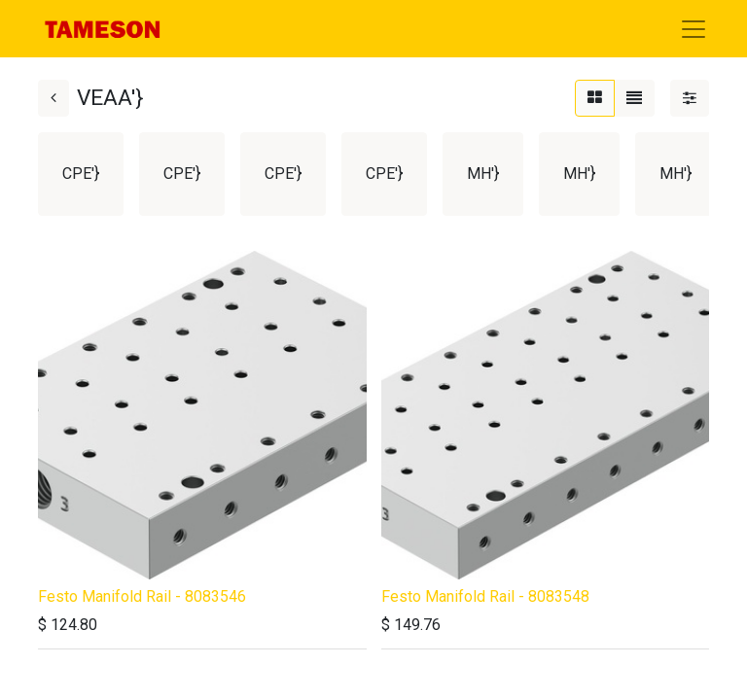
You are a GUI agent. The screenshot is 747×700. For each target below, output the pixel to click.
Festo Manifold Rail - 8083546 (142, 596)
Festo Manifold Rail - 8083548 (485, 596)
